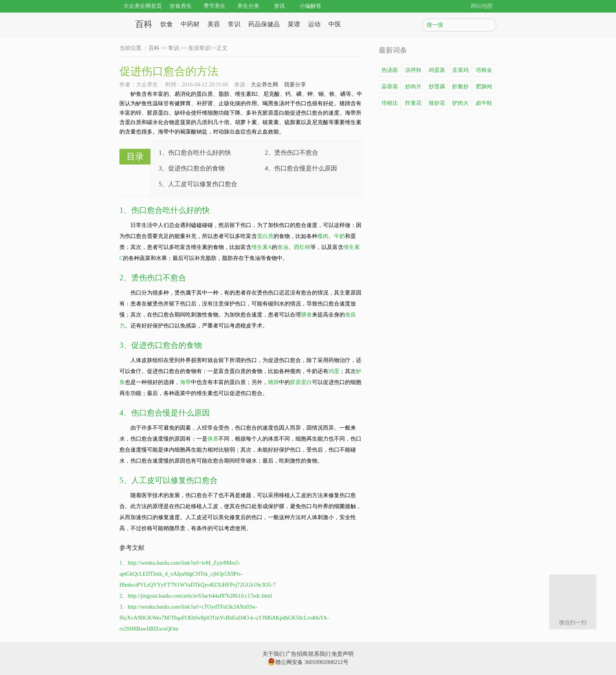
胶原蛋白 (301, 382)
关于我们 (273, 654)
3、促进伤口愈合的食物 (192, 168)
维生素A (262, 247)
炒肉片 (413, 87)
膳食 (306, 315)
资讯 (279, 6)
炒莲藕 (437, 87)
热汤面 (390, 70)
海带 (185, 382)
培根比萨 (390, 105)
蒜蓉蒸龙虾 (390, 88)
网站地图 (482, 6)
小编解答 (310, 6)
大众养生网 (264, 85)
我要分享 (295, 85)
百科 (144, 24)
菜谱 (294, 24)
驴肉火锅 (460, 105)
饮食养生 (181, 6)
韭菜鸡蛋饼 (460, 72)
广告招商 (297, 654)
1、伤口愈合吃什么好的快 (195, 153)
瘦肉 (323, 236)
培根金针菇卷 (484, 72)
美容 (214, 24)
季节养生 (214, 6)
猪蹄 (273, 382)
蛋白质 (265, 236)
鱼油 (283, 247)
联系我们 (319, 654)
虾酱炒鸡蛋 (460, 88)
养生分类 (248, 6)
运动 (314, 24)
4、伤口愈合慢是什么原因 (301, 168)
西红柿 (302, 247)
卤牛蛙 (484, 103)
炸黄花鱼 (413, 105)
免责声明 (343, 654)
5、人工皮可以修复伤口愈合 (198, 184)
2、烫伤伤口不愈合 (291, 153)
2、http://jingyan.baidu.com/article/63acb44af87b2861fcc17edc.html (196, 596)
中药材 (190, 24)
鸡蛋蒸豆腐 (437, 72)
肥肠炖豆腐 (484, 88)
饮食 (167, 24)
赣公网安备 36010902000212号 (308, 662)
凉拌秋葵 (413, 72)
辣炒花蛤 (437, 105)
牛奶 (339, 236)
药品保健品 (264, 24)
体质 (213, 439)
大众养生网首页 (143, 6)
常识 (234, 24)
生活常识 (199, 48)
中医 (335, 24)
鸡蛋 (334, 371)
